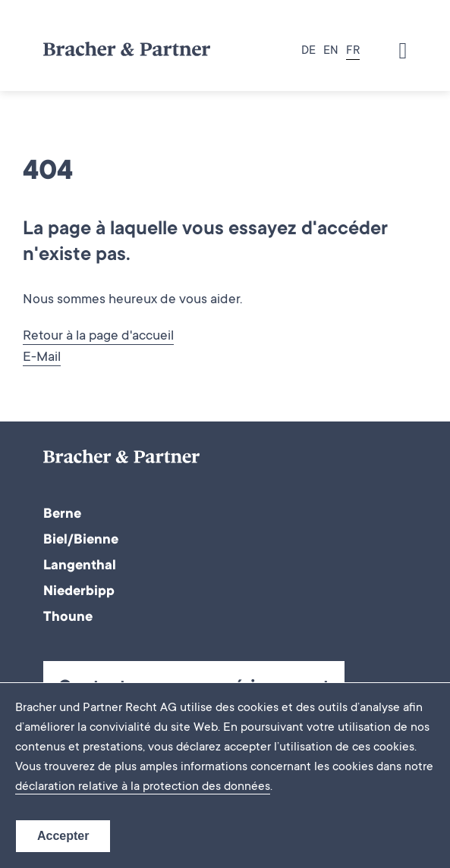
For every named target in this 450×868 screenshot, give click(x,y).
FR (353, 51)
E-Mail (42, 358)
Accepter (63, 836)
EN (331, 51)
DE (308, 51)
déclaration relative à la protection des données (143, 787)
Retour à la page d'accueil (98, 337)
